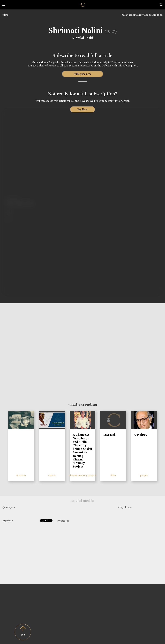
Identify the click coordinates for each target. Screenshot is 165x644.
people (144, 475)
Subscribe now (83, 74)
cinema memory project (82, 475)
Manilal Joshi (82, 38)
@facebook (63, 521)
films (5, 15)
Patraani (109, 435)
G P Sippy (141, 435)
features (21, 475)
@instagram (9, 507)
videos (52, 475)
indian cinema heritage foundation (142, 15)
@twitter (7, 521)
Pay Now (82, 109)
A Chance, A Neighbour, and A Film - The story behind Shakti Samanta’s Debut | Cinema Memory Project (82, 451)
